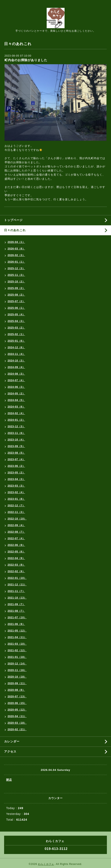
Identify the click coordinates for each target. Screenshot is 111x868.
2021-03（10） (17, 644)
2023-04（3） (16, 479)
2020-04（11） (17, 716)
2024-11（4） (16, 354)
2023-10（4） (16, 440)
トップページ (13, 220)
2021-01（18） (17, 657)
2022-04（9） (16, 558)
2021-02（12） (17, 650)
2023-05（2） (16, 473)
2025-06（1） (16, 308)
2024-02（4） (16, 413)
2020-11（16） (17, 670)
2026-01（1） (16, 262)
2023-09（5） (16, 446)
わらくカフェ (46, 864)
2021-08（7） (16, 611)
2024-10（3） (16, 361)
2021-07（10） (17, 618)
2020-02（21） (17, 729)
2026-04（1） (16, 242)
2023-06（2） (16, 466)
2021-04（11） (17, 637)
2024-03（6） (16, 407)
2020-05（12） (17, 710)
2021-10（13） (17, 598)
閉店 (9, 780)
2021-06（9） (16, 624)
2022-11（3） (16, 512)
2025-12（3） (16, 268)
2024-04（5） (16, 400)
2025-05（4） (16, 315)
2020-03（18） (17, 723)
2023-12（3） (16, 426)
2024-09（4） (16, 367)
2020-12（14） (17, 664)
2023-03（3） (16, 486)
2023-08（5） (16, 453)
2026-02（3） (16, 255)
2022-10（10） (17, 519)
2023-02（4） (16, 492)
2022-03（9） (16, 565)
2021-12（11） (17, 585)
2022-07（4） (16, 538)
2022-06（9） (16, 545)
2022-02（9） (16, 571)
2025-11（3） (16, 275)
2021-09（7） (16, 604)
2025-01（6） (16, 341)
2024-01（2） (16, 420)
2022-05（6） (16, 552)
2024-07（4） (16, 380)
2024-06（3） (16, 387)
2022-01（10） (17, 578)
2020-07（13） (17, 697)
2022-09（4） (16, 525)
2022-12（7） (16, 506)
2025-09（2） (16, 288)
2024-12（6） (16, 347)
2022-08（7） (16, 532)
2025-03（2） (16, 328)
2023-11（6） (16, 433)
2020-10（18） (17, 677)
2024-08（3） (16, 374)
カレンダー (12, 741)
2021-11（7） (16, 591)
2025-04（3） (16, 321)
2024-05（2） (16, 394)
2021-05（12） (17, 631)
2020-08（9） (16, 690)
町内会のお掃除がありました (26, 60)
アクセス (10, 751)
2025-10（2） (16, 282)
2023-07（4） (16, 459)
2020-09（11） (17, 683)
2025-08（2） (16, 295)
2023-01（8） (16, 499)
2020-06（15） (17, 703)
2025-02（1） (16, 334)
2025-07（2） (16, 301)
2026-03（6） (16, 249)
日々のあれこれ (15, 230)
